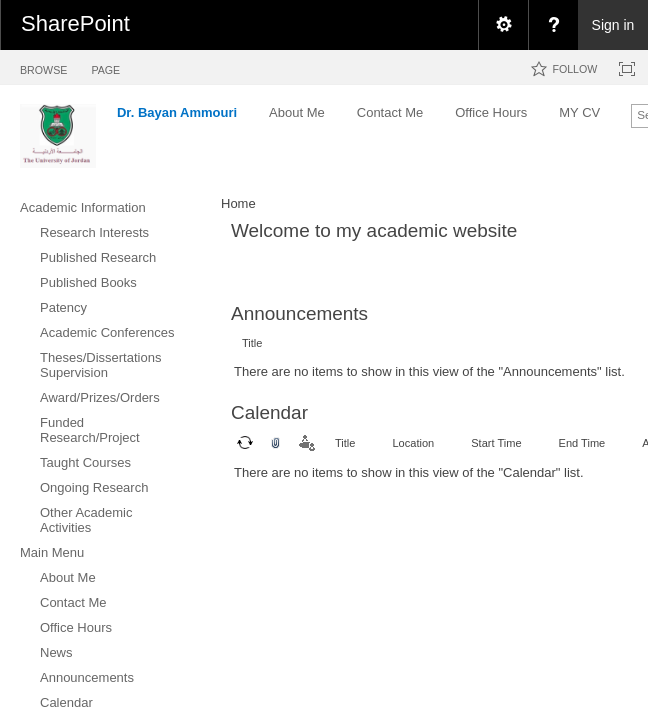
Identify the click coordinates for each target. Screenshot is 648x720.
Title (252, 343)
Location (413, 443)
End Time (582, 443)
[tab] (43, 66)
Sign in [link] (613, 25)
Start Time (496, 443)
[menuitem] (503, 25)
